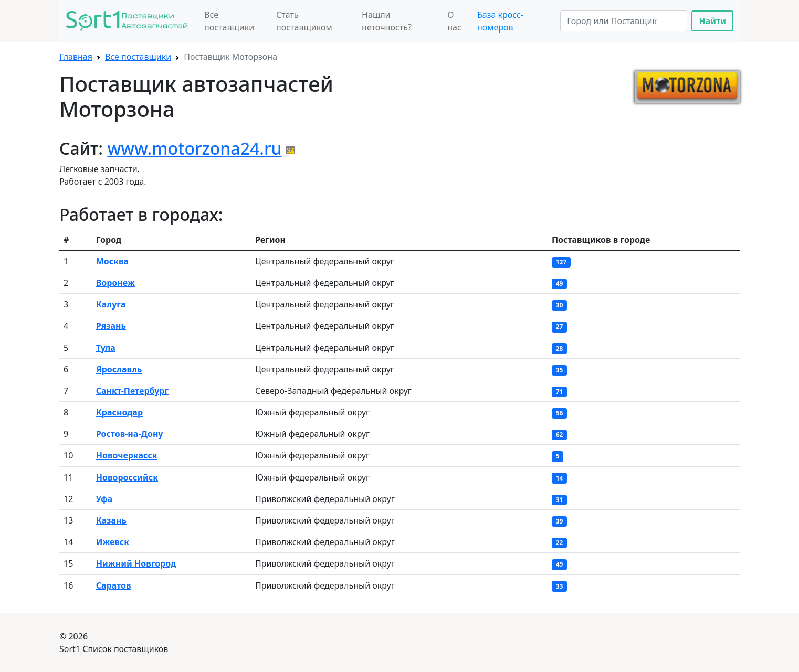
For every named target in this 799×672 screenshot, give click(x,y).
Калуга (111, 304)
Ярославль (119, 369)
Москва (112, 261)
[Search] (624, 21)
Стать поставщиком (304, 21)
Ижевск (113, 542)
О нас (454, 21)
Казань (111, 520)
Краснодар (119, 412)
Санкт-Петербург (132, 391)
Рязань (111, 326)
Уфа (104, 499)
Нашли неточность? (387, 21)
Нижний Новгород (136, 563)
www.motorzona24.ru (194, 148)
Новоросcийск (127, 477)
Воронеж (115, 283)
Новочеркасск (127, 455)
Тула (106, 348)
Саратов (114, 585)
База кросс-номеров (500, 21)
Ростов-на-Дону (130, 434)
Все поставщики (229, 21)
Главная (76, 57)
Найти (712, 21)
